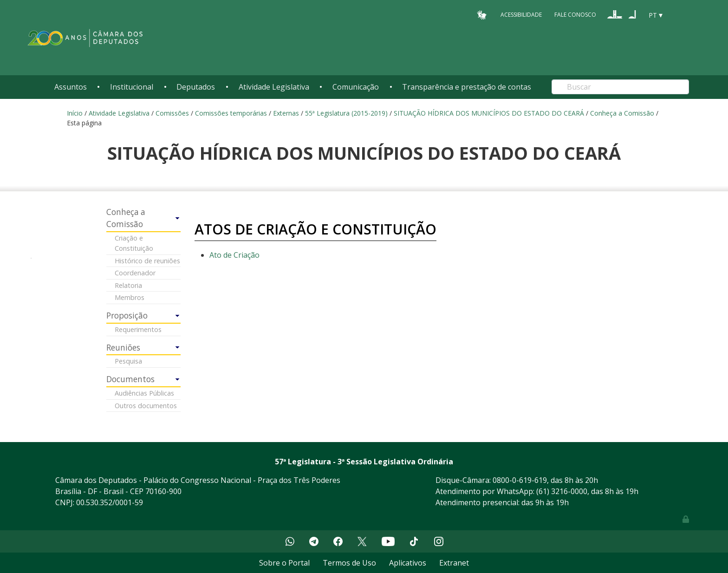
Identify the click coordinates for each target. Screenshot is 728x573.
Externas (286, 113)
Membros (130, 297)
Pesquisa (128, 361)
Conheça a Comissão (622, 113)
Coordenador (135, 273)
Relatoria (128, 285)
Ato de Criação (234, 255)
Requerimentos (138, 329)
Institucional (132, 87)
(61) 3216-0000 (562, 491)
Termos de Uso (349, 563)
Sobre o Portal (284, 563)
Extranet (454, 563)
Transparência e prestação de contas (467, 87)
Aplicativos (408, 563)
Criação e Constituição (134, 243)
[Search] (620, 87)
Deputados (196, 87)
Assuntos (71, 87)
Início (75, 113)
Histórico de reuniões (147, 261)
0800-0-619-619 (520, 480)
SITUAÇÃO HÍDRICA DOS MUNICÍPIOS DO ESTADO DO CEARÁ (489, 113)
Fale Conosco (575, 15)
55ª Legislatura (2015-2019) (346, 113)
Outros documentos (146, 406)
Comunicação (356, 87)
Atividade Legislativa (274, 87)
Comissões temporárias (231, 113)
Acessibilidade (521, 15)
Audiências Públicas (144, 393)
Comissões (172, 113)
